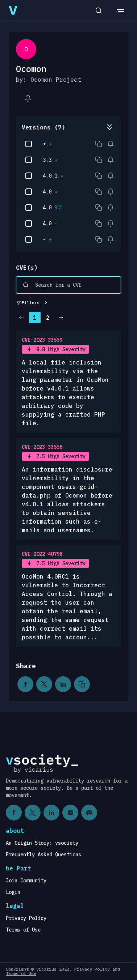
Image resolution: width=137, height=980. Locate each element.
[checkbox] (29, 144)
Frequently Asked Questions (43, 855)
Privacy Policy (26, 918)
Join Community (26, 881)
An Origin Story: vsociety (42, 843)
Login (13, 892)
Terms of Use (23, 930)
